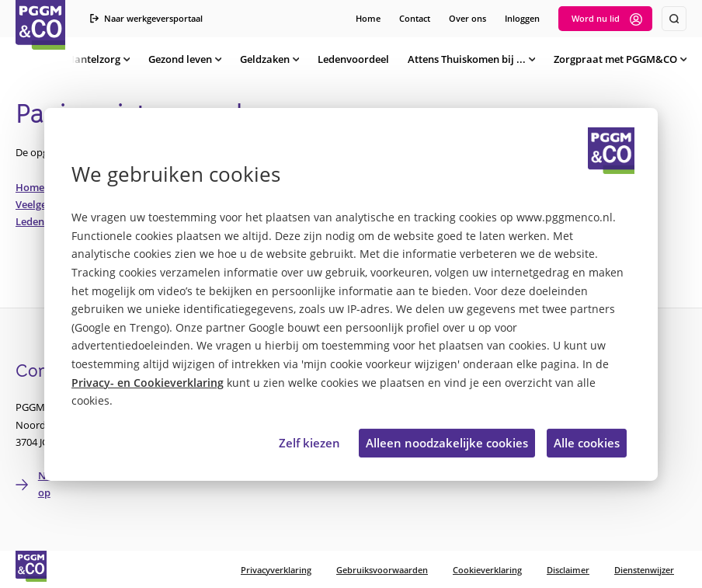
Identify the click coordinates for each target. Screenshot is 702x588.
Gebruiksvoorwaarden (382, 570)
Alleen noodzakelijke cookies (447, 443)
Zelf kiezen (309, 443)
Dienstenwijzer (644, 570)
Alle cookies (587, 443)
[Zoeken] (674, 19)
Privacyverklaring (276, 570)
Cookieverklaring (487, 570)
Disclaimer (568, 570)
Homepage (42, 187)
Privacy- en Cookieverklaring (148, 383)
